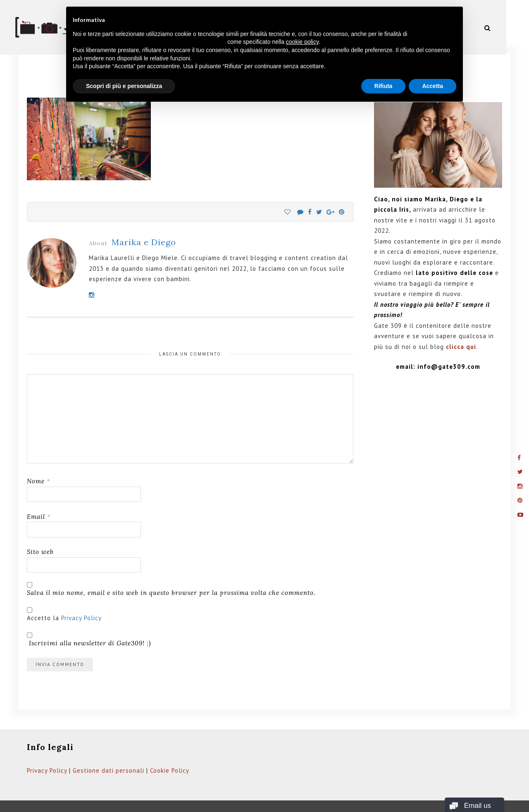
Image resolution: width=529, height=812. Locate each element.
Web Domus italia (221, 799)
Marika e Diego (144, 223)
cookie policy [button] (302, 42)
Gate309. (76, 799)
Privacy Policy (81, 598)
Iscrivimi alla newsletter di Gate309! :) (89, 620)
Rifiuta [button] (384, 86)
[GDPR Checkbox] (30, 590)
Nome (39, 462)
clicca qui (461, 327)
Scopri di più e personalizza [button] (124, 86)
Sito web (40, 532)
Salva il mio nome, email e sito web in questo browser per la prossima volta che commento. (171, 573)
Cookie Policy (170, 751)
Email (39, 497)
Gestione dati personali (108, 751)
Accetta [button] (432, 86)
